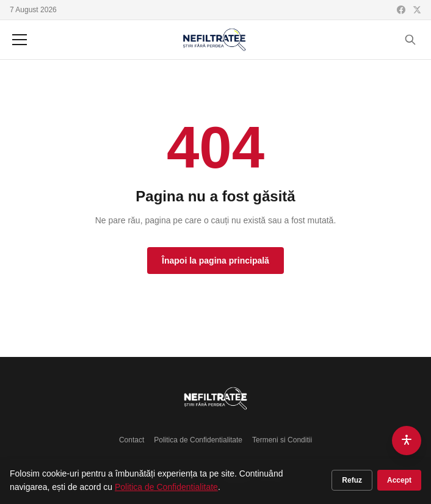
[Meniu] (20, 40)
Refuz (352, 480)
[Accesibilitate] (407, 441)
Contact (132, 440)
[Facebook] (401, 10)
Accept (399, 480)
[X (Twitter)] (417, 10)
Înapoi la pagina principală (215, 261)
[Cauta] (410, 40)
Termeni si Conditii (282, 440)
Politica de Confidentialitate (198, 440)
